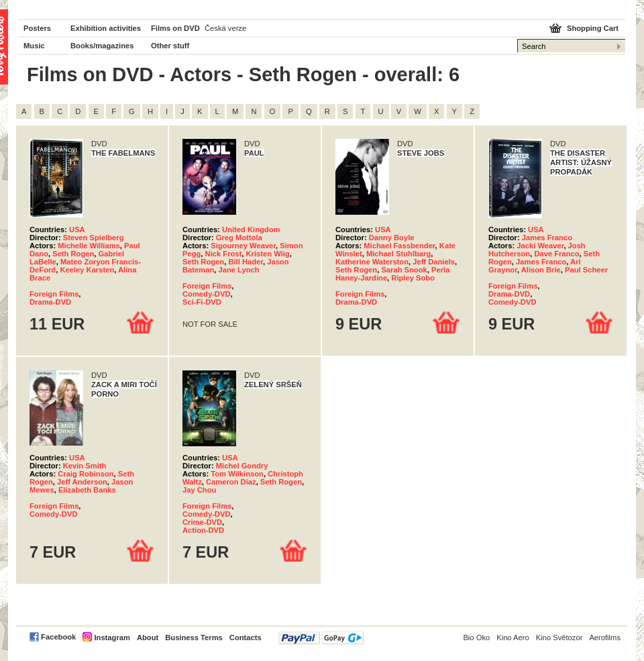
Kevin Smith (85, 466)
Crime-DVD (202, 522)
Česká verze (225, 28)
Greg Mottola (239, 238)
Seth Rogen (73, 254)
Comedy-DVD (206, 294)
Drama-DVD (50, 302)
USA (77, 230)
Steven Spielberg (94, 238)
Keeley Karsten (87, 270)
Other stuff (170, 46)
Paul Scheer (586, 270)
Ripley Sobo (413, 278)
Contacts (246, 638)
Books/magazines (102, 46)
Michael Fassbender (399, 246)
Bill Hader (246, 262)
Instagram (112, 638)
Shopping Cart (593, 28)
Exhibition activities (106, 28)
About (148, 638)
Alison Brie (541, 270)
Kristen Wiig (268, 254)
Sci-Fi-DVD (202, 302)
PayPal (321, 638)
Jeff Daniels (434, 262)
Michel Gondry (242, 466)
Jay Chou (199, 490)
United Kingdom (251, 230)
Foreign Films (54, 294)
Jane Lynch (238, 270)
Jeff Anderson (82, 482)
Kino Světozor (559, 638)
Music (34, 46)
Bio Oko (476, 638)
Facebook (58, 637)
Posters (37, 28)
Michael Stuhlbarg (398, 254)
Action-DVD (203, 530)
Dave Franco (556, 254)
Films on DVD (175, 28)
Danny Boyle (392, 238)
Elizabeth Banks (87, 490)
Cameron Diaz (231, 482)
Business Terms (194, 638)
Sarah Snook (404, 270)
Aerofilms (605, 638)
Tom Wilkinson (237, 474)
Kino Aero (513, 638)
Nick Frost (224, 254)
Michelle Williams (89, 246)
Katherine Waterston (372, 262)
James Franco (547, 238)
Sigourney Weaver (243, 246)
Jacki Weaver (540, 246)
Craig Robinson (86, 474)
